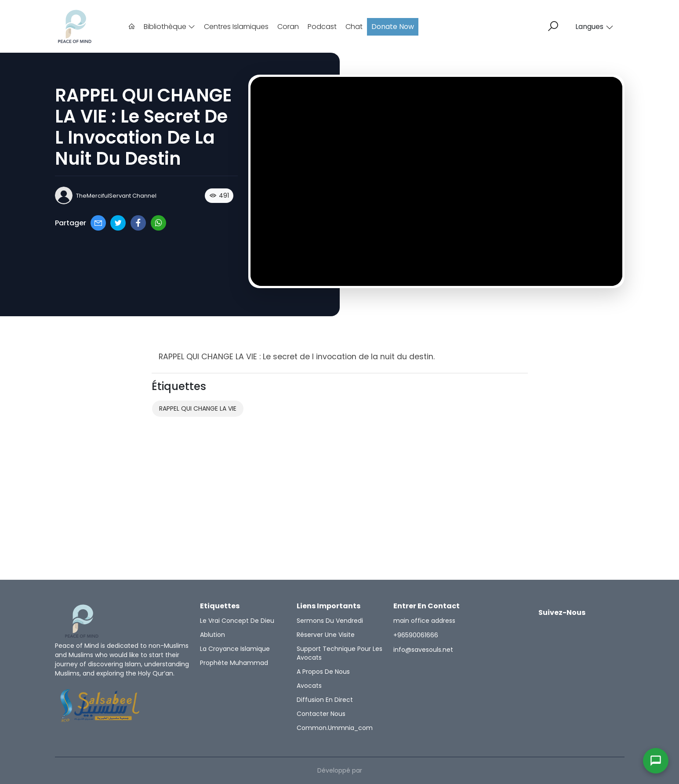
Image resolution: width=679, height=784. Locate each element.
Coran (288, 27)
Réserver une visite (326, 635)
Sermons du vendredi (330, 621)
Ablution (212, 635)
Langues (594, 27)
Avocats (309, 686)
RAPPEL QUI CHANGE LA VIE (198, 408)
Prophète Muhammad (234, 663)
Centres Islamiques (236, 27)
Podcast (322, 27)
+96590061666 (416, 635)
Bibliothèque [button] (169, 27)
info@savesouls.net (423, 650)
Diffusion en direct (325, 700)
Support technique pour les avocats (339, 653)
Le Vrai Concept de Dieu (237, 621)
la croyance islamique (235, 649)
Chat (354, 27)
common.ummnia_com (335, 728)
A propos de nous (323, 672)
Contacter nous (321, 714)
